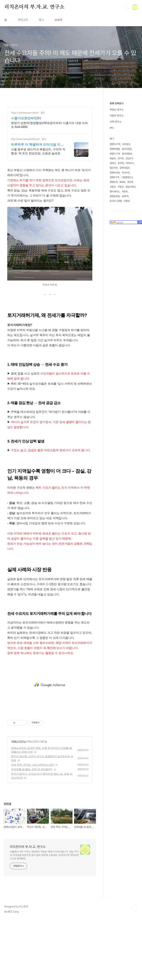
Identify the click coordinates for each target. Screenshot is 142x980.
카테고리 (23, 20)
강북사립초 (125, 168)
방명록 (59, 20)
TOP (135, 959)
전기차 (121, 158)
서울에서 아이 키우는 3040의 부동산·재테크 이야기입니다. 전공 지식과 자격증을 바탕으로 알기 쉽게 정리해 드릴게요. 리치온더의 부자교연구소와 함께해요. (44, 906)
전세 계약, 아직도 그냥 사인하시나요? (33, 816)
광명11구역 (115, 154)
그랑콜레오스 (127, 177)
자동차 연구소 (117, 116)
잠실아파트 (131, 187)
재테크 (113, 163)
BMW (122, 182)
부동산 (121, 187)
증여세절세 (127, 154)
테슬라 (113, 158)
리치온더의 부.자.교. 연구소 (34, 7)
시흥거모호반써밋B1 (26, 118)
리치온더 (126, 144)
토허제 (121, 163)
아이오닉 (130, 163)
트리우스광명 (116, 201)
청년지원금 (127, 149)
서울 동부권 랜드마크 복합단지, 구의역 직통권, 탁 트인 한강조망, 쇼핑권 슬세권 (38, 151)
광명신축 (114, 182)
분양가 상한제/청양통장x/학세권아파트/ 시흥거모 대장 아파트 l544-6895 (49, 125)
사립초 (113, 187)
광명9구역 (114, 177)
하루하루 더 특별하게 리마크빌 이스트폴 (37, 145)
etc (112, 128)
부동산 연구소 (19, 792)
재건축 (130, 182)
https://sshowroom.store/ (25, 113)
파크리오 (126, 173)
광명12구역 (115, 144)
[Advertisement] (50, 189)
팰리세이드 (115, 192)
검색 (126, 7)
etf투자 (125, 196)
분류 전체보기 (117, 103)
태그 (41, 20)
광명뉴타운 (115, 173)
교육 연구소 (116, 122)
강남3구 (129, 158)
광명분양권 (115, 196)
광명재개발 (115, 149)
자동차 (125, 192)
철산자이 (114, 168)
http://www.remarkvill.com (25, 139)
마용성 (127, 201)
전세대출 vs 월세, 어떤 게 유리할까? (32, 820)
